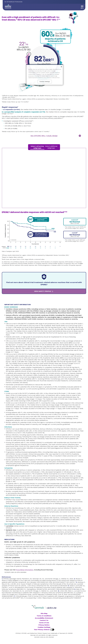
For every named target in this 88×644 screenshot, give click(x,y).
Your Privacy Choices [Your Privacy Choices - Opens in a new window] (42, 630)
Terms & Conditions (44, 616)
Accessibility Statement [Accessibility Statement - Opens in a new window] (44, 618)
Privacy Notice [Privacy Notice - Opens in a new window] (44, 625)
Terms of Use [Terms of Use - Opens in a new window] (44, 623)
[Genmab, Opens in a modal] (38, 607)
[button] (82, 6)
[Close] (61, 67)
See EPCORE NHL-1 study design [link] (44, 136)
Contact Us (44, 620)
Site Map (44, 613)
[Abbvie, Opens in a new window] (52, 607)
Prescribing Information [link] (24, 570)
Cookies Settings (44, 627)
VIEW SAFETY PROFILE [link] (43, 291)
